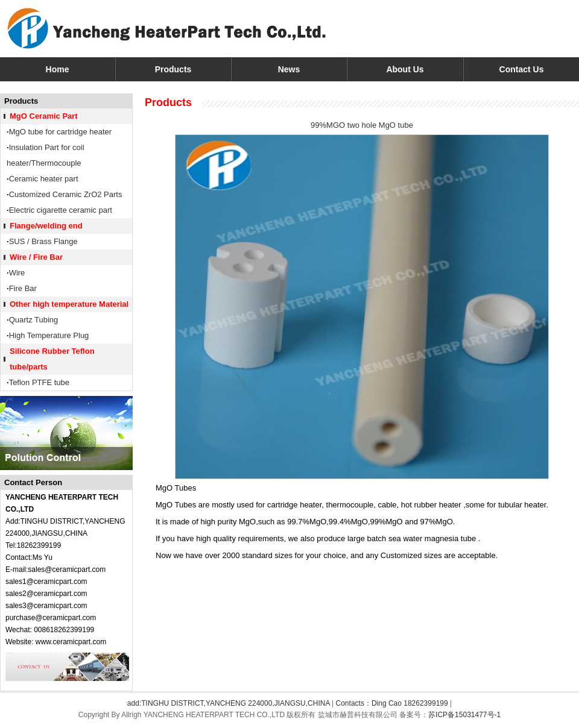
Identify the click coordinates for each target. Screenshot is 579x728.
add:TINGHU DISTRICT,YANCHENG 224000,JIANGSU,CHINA (229, 703)
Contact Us (522, 69)
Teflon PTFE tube (39, 382)
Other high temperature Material (69, 304)
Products (173, 69)
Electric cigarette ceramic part (61, 210)
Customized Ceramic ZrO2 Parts (66, 194)
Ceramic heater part (44, 179)
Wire (17, 273)
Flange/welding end (46, 226)
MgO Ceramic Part (44, 116)
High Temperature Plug (49, 335)
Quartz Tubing (34, 320)
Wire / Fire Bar (36, 257)
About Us (405, 69)
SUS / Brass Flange (43, 241)
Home (58, 69)
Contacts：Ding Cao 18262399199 (392, 703)
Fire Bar (23, 288)
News (289, 69)
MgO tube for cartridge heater (61, 132)
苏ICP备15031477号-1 (464, 715)
